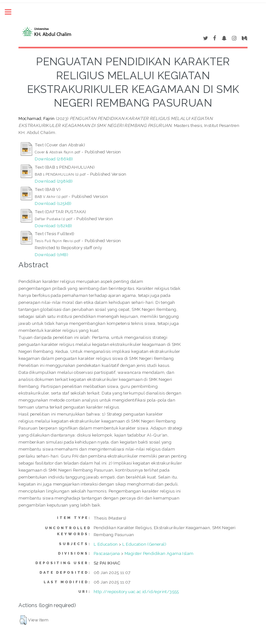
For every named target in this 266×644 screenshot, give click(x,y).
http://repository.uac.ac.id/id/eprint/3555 (136, 591)
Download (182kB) (53, 226)
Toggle (11, 12)
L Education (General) (144, 544)
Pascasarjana (107, 553)
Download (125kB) (53, 203)
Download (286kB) (54, 159)
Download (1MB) (51, 255)
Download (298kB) (54, 181)
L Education (106, 544)
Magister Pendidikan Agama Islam (159, 553)
